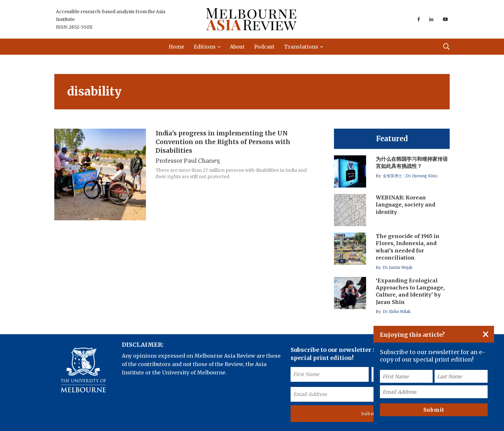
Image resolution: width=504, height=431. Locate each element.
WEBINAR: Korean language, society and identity (405, 205)
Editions (205, 47)
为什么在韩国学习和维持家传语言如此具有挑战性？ (412, 162)
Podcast (264, 47)
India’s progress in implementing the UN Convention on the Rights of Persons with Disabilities (223, 142)
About (237, 47)
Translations (301, 47)
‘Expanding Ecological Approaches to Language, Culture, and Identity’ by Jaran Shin (410, 291)
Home (176, 47)
